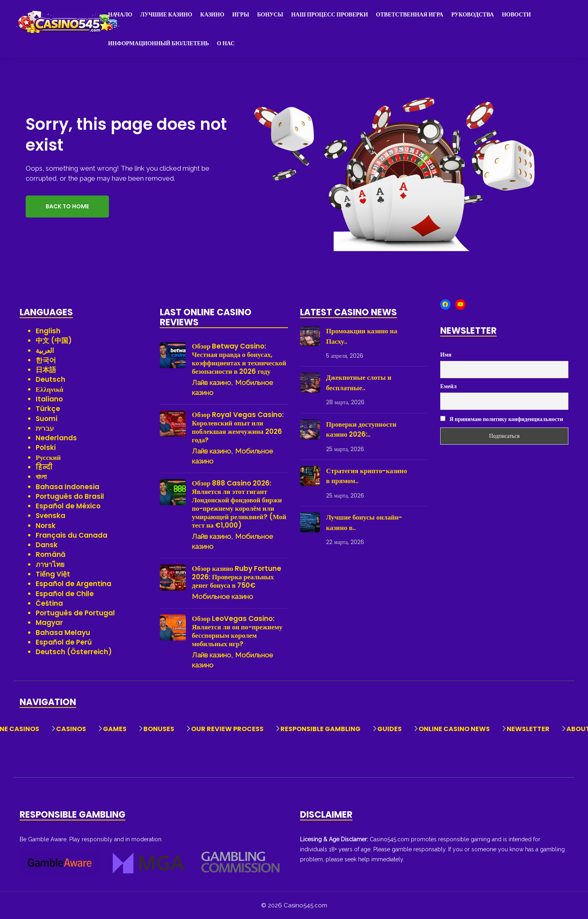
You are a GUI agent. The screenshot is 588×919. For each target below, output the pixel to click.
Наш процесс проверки (330, 14)
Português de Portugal (75, 613)
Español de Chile (65, 594)
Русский (48, 457)
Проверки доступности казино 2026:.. (361, 429)
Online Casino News (454, 729)
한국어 (46, 360)
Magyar (49, 623)
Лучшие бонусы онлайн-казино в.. (364, 522)
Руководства (473, 14)
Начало (120, 14)
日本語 (46, 370)
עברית (45, 428)
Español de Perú (64, 642)
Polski (46, 447)
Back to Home (67, 206)
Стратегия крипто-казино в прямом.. (366, 476)
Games (115, 729)
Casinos (71, 729)
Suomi (46, 419)
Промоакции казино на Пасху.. (362, 336)
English (48, 331)
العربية (45, 351)
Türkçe (48, 409)
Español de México (68, 506)
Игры (241, 14)
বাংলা (41, 477)
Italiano (49, 399)
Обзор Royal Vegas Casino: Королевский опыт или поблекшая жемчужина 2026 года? (238, 427)
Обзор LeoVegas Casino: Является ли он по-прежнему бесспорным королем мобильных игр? (237, 631)
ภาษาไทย (50, 564)
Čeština (49, 603)
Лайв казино (211, 383)
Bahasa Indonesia (67, 487)
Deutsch (50, 379)
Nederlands (56, 438)
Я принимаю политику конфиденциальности (502, 419)
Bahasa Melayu (63, 633)
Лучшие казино (166, 14)
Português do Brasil (70, 496)
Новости (517, 14)
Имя (446, 355)
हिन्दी (44, 467)
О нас (226, 43)
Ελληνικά (49, 389)
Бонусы (270, 14)
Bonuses (159, 729)
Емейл (448, 386)
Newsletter (528, 729)
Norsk (46, 526)
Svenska (50, 516)
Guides (390, 729)
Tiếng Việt (53, 574)
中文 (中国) (54, 341)
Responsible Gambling (320, 729)
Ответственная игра (410, 14)
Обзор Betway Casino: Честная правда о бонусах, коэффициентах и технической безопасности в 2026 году (239, 359)
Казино (212, 14)
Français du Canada (71, 535)
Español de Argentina (73, 584)
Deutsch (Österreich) (74, 652)
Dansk (47, 545)
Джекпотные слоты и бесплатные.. (359, 383)
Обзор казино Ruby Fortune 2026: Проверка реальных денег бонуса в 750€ (237, 577)
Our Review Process (227, 729)
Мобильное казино (223, 597)
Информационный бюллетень (159, 43)
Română (51, 554)
